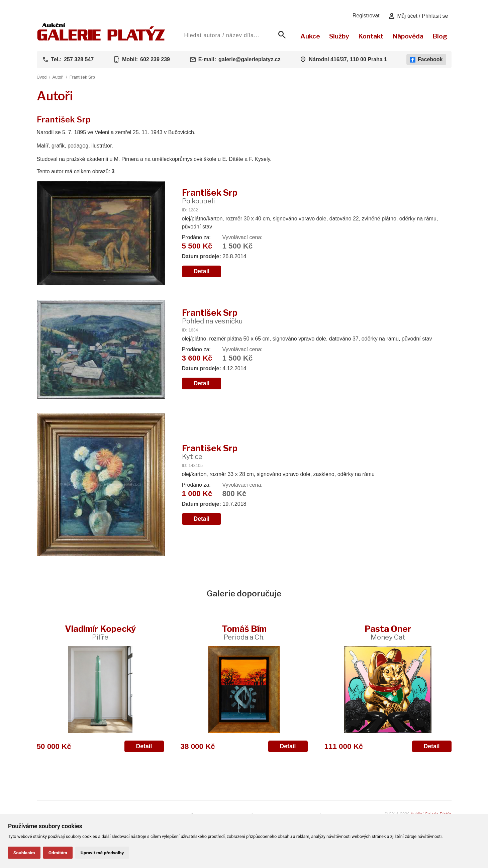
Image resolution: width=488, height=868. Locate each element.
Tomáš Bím (244, 632)
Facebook (426, 60)
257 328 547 (79, 59)
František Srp (82, 77)
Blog (440, 36)
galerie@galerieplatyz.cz (249, 59)
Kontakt (371, 36)
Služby (339, 36)
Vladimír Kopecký (100, 632)
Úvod (42, 77)
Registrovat (366, 16)
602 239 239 (155, 59)
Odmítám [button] (58, 853)
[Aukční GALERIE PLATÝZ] (101, 39)
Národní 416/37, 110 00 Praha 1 (348, 59)
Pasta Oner (388, 632)
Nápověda (408, 36)
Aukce (310, 36)
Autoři (58, 77)
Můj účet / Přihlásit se (418, 16)
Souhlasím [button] (24, 853)
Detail (202, 271)
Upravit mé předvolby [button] (102, 853)
